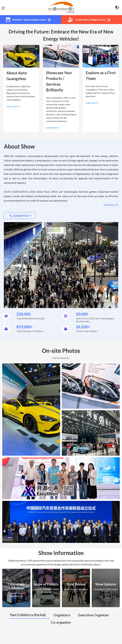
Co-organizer (61, 622)
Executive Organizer (94, 615)
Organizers (62, 615)
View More (111, 205)
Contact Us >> (21, 216)
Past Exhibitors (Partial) (28, 615)
